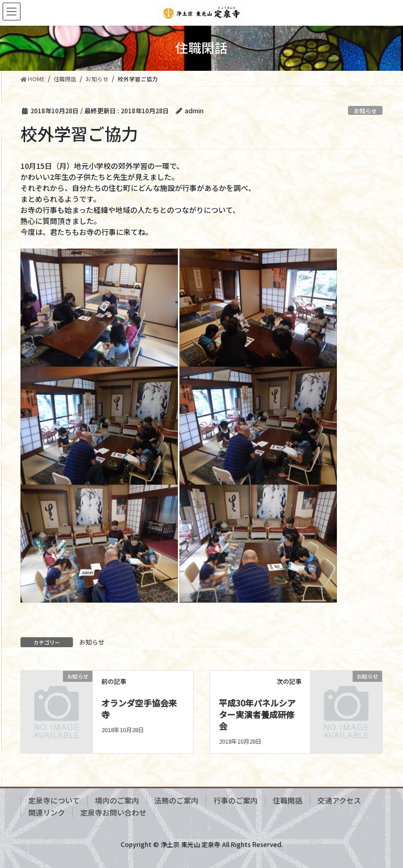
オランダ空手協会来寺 (139, 709)
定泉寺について (54, 800)
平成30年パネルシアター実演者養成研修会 (257, 715)
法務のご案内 (176, 800)
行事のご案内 (236, 800)
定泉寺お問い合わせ (113, 812)
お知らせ (365, 111)
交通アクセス (339, 800)
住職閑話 (288, 800)
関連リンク (47, 812)
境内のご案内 (117, 800)
